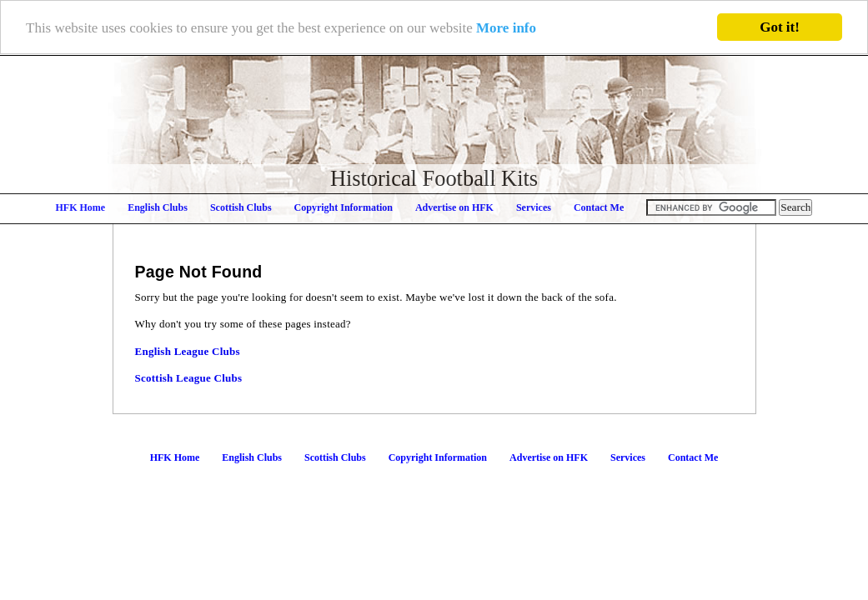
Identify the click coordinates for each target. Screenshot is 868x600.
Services (534, 207)
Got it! (780, 27)
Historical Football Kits (434, 178)
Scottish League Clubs (189, 378)
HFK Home (81, 207)
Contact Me (599, 207)
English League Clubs (188, 351)
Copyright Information (344, 207)
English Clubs (158, 207)
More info (506, 27)
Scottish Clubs (241, 207)
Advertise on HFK (454, 207)
